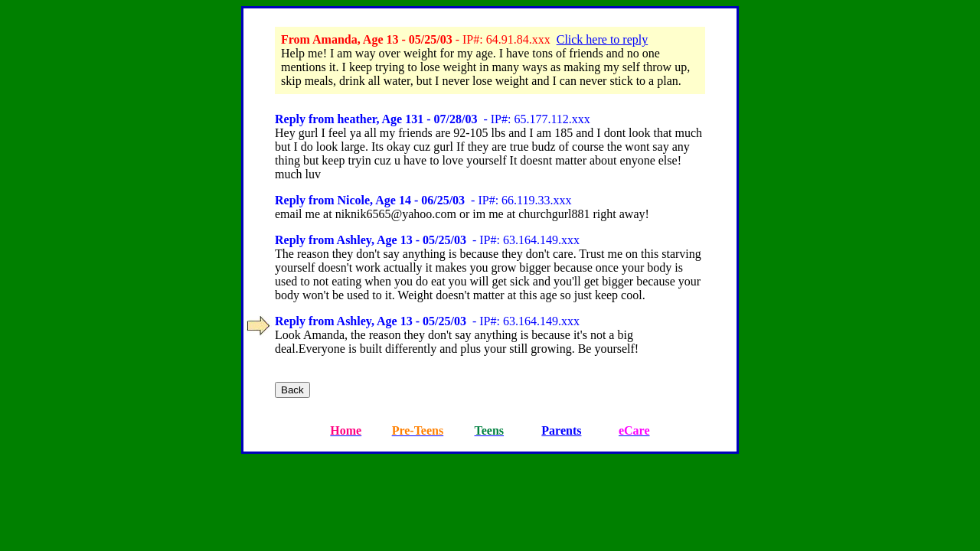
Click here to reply (603, 39)
